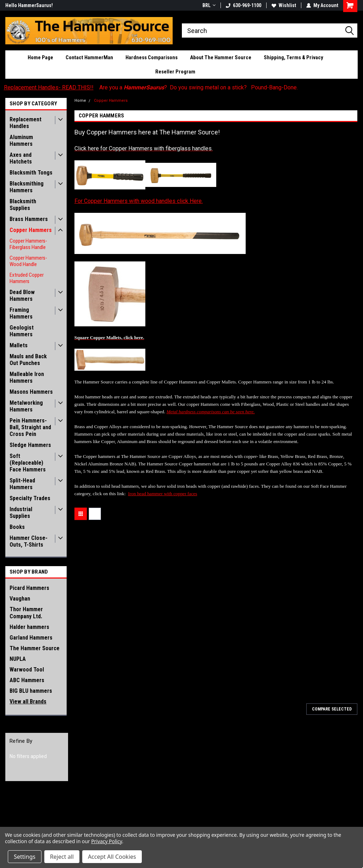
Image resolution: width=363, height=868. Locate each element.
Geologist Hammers (22, 331)
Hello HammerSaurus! (29, 5)
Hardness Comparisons (152, 57)
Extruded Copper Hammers (27, 278)
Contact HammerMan (89, 57)
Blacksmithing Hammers (27, 187)
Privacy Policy (107, 841)
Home (80, 101)
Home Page (40, 57)
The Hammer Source (35, 648)
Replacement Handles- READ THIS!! (49, 87)
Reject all (62, 857)
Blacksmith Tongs (31, 173)
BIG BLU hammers (31, 691)
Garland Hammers (31, 638)
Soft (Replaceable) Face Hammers (28, 463)
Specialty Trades (30, 498)
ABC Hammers (27, 680)
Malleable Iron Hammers (27, 377)
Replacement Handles (26, 123)
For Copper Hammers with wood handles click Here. (139, 201)
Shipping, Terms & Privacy (294, 57)
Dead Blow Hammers (22, 295)
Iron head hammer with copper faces (163, 494)
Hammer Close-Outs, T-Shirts (29, 541)
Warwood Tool (27, 670)
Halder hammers (29, 627)
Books (17, 527)
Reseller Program (175, 72)
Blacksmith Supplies (23, 205)
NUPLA (18, 659)
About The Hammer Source (221, 57)
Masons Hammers (31, 392)
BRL (209, 5)
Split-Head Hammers (22, 484)
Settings (25, 857)
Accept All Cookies (112, 857)
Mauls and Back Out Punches (28, 360)
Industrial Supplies (21, 513)
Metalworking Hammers (26, 406)
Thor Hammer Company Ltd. (26, 613)
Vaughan (20, 599)
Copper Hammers (31, 230)
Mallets (19, 345)
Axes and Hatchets (21, 158)
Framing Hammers (21, 313)
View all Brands (28, 701)
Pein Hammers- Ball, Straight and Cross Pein (30, 427)
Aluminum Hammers (21, 140)
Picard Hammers (29, 588)
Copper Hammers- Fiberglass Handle (28, 244)
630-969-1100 (244, 5)
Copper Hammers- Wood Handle (28, 261)
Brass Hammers (29, 219)
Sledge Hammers (30, 445)
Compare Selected (332, 709)
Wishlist (284, 5)
